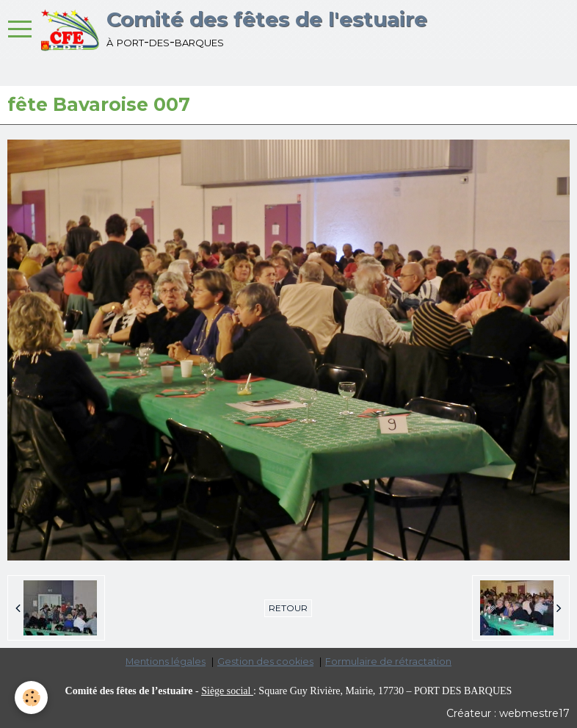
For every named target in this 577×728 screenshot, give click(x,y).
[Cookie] (31, 698)
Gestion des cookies (265, 662)
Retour (288, 608)
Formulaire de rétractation (388, 662)
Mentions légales (166, 662)
